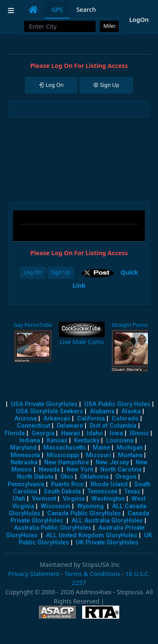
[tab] (33, 10)
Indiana (30, 441)
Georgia (43, 433)
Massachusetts (65, 448)
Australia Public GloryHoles (53, 528)
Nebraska (24, 462)
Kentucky (87, 441)
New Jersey (112, 462)
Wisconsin (56, 506)
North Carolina (121, 470)
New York (80, 470)
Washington (108, 499)
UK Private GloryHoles (107, 543)
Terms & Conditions (92, 574)
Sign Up (61, 272)
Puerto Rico (67, 484)
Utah (19, 499)
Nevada (49, 470)
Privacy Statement (34, 574)
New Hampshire (67, 462)
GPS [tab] (57, 9)
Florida (15, 433)
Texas (132, 492)
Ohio (67, 477)
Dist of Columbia (113, 426)
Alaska (131, 411)
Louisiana (120, 441)
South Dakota (62, 492)
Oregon (126, 477)
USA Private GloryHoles (44, 404)
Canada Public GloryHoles (84, 513)
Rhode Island (109, 484)
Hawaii (71, 433)
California (91, 419)
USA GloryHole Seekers (50, 411)
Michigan (130, 448)
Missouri (99, 455)
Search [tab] (86, 9)
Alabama (102, 411)
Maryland (23, 448)
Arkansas (57, 419)
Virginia (74, 499)
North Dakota (35, 477)
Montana (130, 455)
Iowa (116, 433)
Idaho (95, 433)
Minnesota (25, 455)
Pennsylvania (26, 484)
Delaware (70, 426)
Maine (101, 448)
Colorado (125, 419)
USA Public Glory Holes (117, 404)
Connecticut (33, 426)
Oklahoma (94, 477)
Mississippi (63, 455)
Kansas (57, 441)
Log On (33, 272)
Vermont (44, 499)
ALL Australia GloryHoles (107, 521)
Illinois (139, 433)
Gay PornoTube (33, 325)
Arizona (25, 419)
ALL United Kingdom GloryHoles (92, 535)
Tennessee (103, 492)
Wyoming (90, 506)
